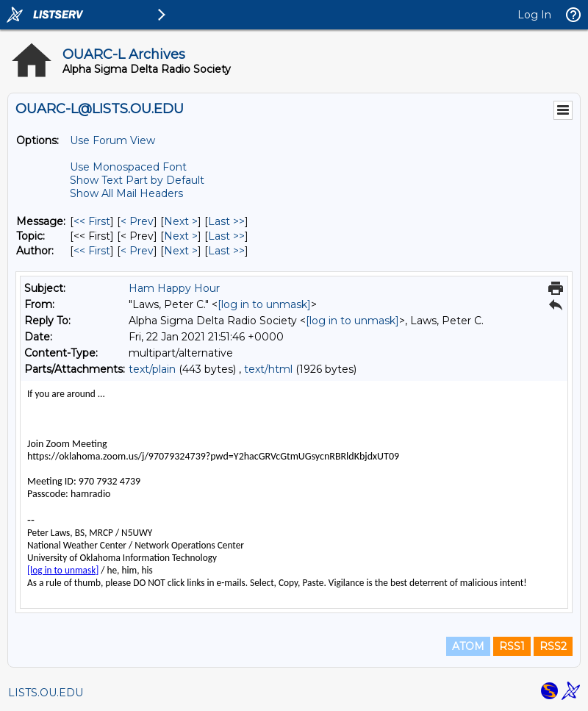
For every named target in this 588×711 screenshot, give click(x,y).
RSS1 (512, 646)
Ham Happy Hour (174, 288)
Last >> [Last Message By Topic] (226, 236)
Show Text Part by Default (137, 180)
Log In (534, 15)
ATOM (468, 646)
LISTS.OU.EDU (46, 693)
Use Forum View (112, 140)
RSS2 (553, 646)
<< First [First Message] (92, 221)
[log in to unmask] (264, 304)
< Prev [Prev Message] (137, 221)
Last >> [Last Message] (226, 221)
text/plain (152, 369)
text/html (268, 369)
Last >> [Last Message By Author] (226, 251)
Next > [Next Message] (181, 221)
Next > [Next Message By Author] (181, 251)
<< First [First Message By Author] (92, 251)
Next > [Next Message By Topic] (181, 236)
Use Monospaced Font (128, 167)
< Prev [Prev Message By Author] (137, 251)
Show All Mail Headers (126, 193)
